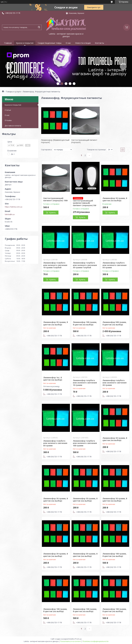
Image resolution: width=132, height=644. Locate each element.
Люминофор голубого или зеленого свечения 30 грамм (114, 383)
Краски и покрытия (25, 43)
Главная (8, 43)
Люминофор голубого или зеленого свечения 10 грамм (85, 383)
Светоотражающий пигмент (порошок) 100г (56, 199)
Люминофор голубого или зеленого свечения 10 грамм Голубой (55, 265)
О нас (68, 43)
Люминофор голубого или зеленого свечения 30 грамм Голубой (85, 265)
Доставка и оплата (13, 126)
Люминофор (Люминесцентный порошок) (55, 141)
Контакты (99, 43)
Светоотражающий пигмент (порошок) (84, 141)
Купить (53, 213)
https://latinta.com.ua (14, 207)
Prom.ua (78, 639)
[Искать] (39, 27)
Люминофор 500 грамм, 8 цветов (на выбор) (114, 323)
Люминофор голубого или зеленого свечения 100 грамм (85, 443)
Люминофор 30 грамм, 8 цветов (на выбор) (115, 199)
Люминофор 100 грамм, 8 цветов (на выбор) (85, 323)
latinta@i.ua (10, 214)
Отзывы (8, 120)
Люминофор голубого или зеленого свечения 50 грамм (114, 265)
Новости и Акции (83, 43)
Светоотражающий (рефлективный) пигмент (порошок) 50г (85, 203)
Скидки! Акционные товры (50, 43)
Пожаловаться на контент (71, 641)
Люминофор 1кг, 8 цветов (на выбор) (53, 379)
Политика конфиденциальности (95, 641)
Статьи (8, 110)
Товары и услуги (13, 92)
